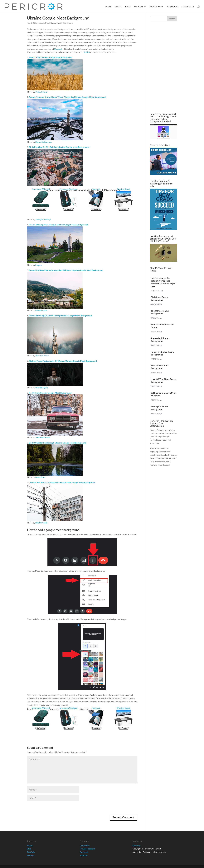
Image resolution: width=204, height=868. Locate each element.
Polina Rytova (41, 92)
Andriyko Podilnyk (43, 220)
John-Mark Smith (43, 437)
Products (155, 7)
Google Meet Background (50, 23)
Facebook (84, 852)
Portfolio (172, 7)
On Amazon (41, 209)
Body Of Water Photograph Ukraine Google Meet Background (58, 443)
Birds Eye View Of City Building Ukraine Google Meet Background (59, 147)
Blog (128, 7)
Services (139, 7)
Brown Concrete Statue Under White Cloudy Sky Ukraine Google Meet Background (67, 97)
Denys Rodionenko (44, 142)
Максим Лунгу (42, 388)
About (118, 7)
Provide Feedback (87, 849)
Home (108, 7)
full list (87, 52)
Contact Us (188, 7)
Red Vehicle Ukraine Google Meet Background (50, 393)
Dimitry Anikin (41, 523)
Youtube (84, 855)
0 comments (68, 23)
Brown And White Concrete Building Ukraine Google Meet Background (63, 482)
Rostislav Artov (42, 356)
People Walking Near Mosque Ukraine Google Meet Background (58, 225)
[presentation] (48, 808)
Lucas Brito (40, 477)
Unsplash (58, 49)
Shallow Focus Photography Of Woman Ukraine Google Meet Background (63, 361)
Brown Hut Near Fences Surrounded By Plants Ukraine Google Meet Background (66, 270)
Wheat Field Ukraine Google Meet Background (51, 57)
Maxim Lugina (41, 310)
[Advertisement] (163, 67)
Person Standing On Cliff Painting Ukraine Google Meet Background (60, 316)
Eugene (39, 265)
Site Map (136, 846)
